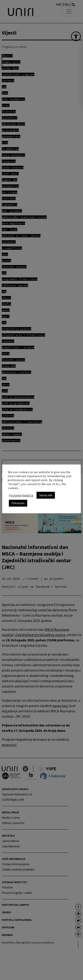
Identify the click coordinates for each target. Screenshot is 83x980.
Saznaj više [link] (46, 495)
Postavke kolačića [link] (21, 495)
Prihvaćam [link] (18, 503)
